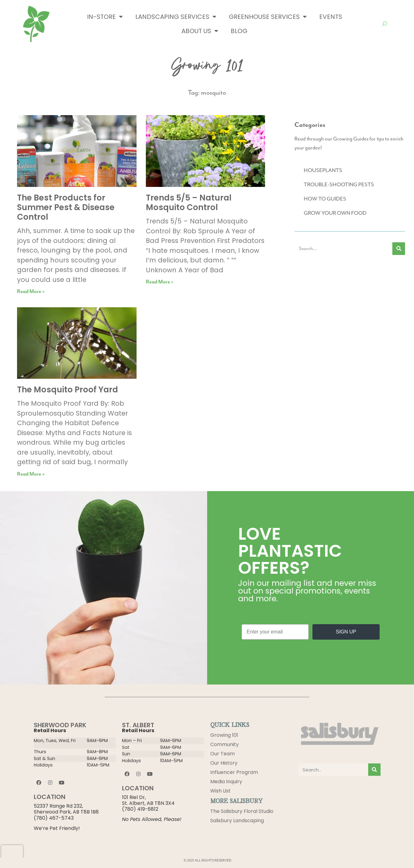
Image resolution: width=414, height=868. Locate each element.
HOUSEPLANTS (323, 171)
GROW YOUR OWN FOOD (335, 213)
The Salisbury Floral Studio (242, 811)
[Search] (399, 249)
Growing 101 (224, 735)
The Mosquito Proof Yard (68, 390)
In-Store (105, 17)
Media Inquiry (226, 782)
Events (331, 17)
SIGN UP (346, 632)
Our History (224, 763)
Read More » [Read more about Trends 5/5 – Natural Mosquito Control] (160, 282)
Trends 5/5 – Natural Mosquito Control (189, 203)
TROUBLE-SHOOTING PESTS (339, 185)
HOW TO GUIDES (325, 199)
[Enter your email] (275, 632)
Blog (239, 31)
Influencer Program (234, 772)
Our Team (222, 754)
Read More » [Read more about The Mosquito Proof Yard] (31, 474)
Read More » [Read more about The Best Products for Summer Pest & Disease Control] (31, 292)
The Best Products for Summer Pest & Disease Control (66, 207)
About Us (200, 31)
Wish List (220, 791)
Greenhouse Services (268, 17)
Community (224, 744)
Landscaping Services (176, 17)
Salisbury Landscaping (237, 820)
